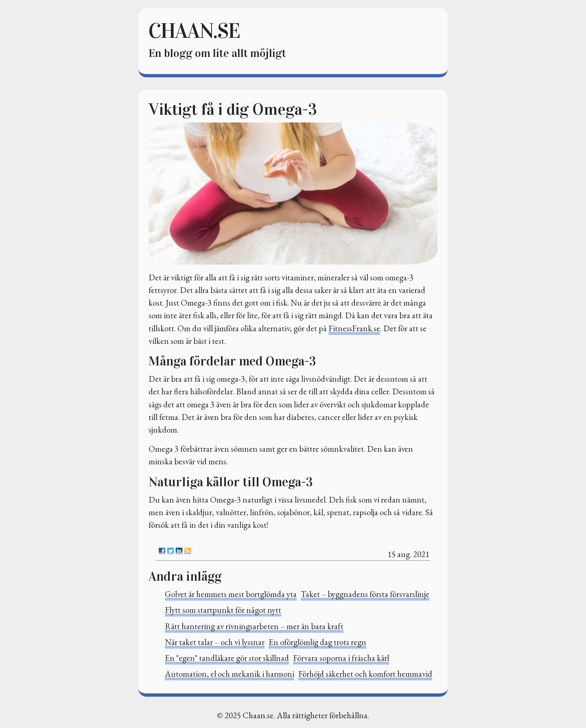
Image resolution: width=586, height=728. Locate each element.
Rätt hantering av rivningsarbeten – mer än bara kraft (254, 626)
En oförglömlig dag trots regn (317, 642)
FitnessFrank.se (354, 328)
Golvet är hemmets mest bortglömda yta (231, 594)
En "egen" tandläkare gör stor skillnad (227, 658)
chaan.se (194, 31)
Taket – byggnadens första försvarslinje (365, 594)
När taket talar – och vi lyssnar (215, 642)
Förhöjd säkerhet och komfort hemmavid (365, 674)
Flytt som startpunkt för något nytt (223, 610)
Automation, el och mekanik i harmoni (230, 674)
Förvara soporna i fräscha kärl (341, 658)
